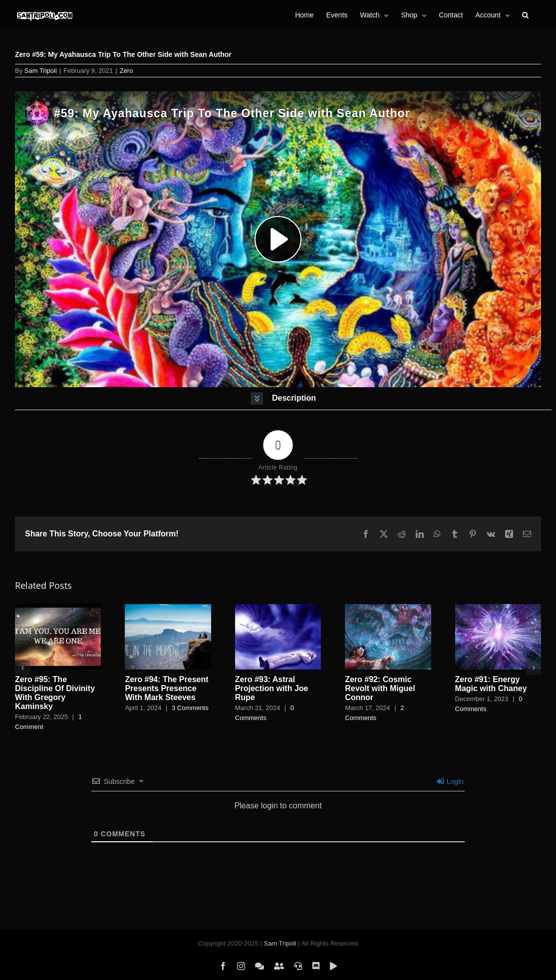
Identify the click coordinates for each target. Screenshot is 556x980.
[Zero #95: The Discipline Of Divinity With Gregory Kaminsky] (58, 608)
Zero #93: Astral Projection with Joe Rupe (272, 688)
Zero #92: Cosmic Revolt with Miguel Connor (380, 688)
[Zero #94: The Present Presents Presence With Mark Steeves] (168, 608)
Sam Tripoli (41, 71)
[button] (525, 15)
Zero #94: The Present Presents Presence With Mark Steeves (166, 688)
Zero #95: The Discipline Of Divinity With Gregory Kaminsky (55, 693)
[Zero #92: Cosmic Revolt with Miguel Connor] (388, 608)
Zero (127, 71)
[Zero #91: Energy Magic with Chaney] (498, 608)
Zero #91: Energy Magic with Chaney (491, 684)
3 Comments (190, 708)
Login (450, 781)
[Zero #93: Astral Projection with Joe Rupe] (278, 608)
